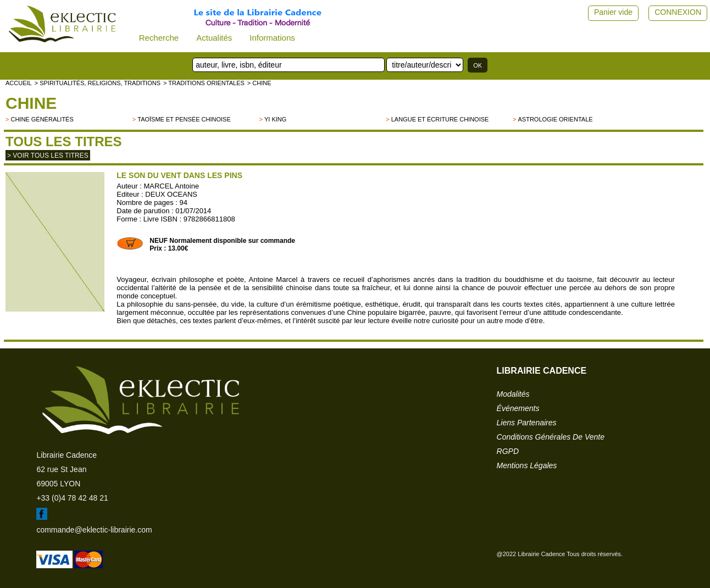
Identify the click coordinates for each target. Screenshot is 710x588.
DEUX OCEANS (171, 194)
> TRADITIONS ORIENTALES (204, 83)
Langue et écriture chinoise (440, 119)
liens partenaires (527, 423)
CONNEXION (678, 12)
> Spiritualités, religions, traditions (98, 83)
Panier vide (613, 12)
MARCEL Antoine (171, 186)
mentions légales (527, 465)
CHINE (31, 103)
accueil (19, 83)
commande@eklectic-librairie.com (94, 530)
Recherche (159, 38)
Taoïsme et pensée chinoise (184, 119)
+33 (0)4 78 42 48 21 (72, 498)
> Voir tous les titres (48, 156)
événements (518, 408)
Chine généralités (42, 119)
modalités (513, 394)
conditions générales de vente (551, 437)
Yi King (275, 119)
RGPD (508, 451)
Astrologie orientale (555, 119)
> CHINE (259, 83)
